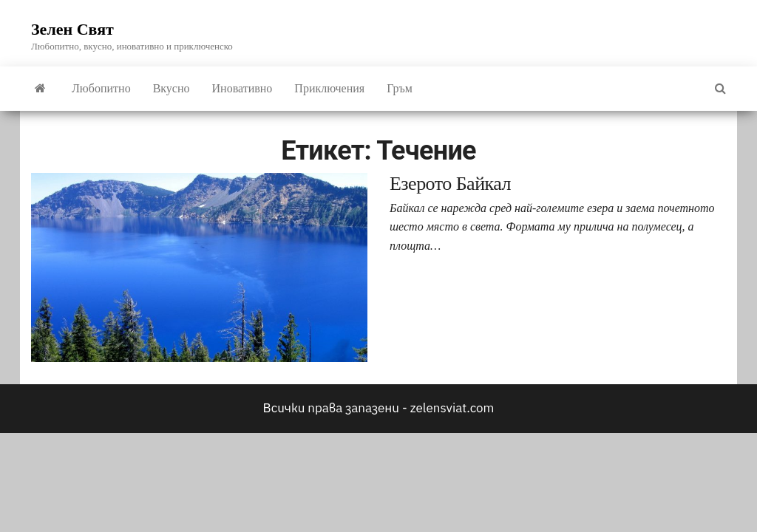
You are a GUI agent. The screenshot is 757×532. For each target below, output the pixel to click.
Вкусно (172, 88)
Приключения (329, 88)
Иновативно (242, 88)
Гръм (400, 88)
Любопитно (101, 88)
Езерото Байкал (450, 184)
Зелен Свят (72, 29)
